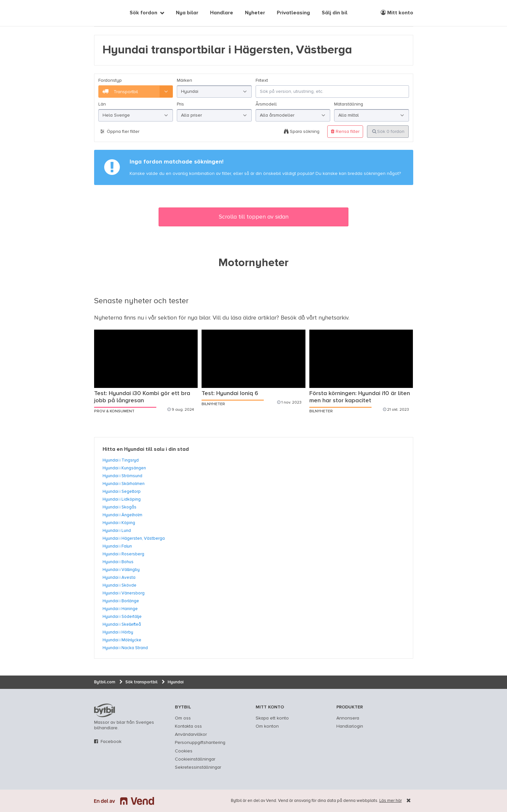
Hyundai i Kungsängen (124, 468)
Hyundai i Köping (119, 523)
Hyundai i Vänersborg (124, 593)
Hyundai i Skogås (120, 507)
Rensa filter (345, 131)
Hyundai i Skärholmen (124, 484)
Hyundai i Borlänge (121, 601)
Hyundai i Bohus (118, 562)
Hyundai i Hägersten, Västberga (134, 538)
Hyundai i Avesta (119, 577)
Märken (184, 80)
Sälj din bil (335, 13)
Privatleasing (293, 13)
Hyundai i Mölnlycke (122, 640)
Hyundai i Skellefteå (122, 624)
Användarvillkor (191, 734)
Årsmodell (266, 104)
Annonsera (348, 718)
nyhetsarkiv (333, 318)
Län (102, 104)
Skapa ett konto (272, 718)
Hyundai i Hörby (118, 632)
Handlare (222, 13)
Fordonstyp (110, 80)
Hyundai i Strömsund (122, 476)
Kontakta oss (188, 726)
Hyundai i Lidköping (122, 499)
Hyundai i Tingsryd (121, 460)
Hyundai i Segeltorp (122, 491)
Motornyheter (254, 263)
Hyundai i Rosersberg (123, 554)
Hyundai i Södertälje (122, 617)
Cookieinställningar (195, 759)
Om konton (267, 726)
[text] (102, 13)
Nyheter (255, 13)
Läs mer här (391, 801)
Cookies (184, 751)
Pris (180, 104)
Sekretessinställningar (198, 767)
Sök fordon (143, 13)
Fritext (262, 80)
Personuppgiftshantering (200, 743)
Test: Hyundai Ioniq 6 (230, 393)
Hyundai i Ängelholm (122, 515)
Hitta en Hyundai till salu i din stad (146, 449)
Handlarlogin (350, 726)
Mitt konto (397, 13)
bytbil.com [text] (105, 710)
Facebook (111, 742)
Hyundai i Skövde (120, 585)
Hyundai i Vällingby (121, 570)
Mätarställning (349, 104)
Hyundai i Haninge (120, 609)
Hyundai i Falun (117, 546)
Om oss (183, 718)
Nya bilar (187, 13)
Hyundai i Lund (117, 531)
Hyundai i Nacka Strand (125, 648)
